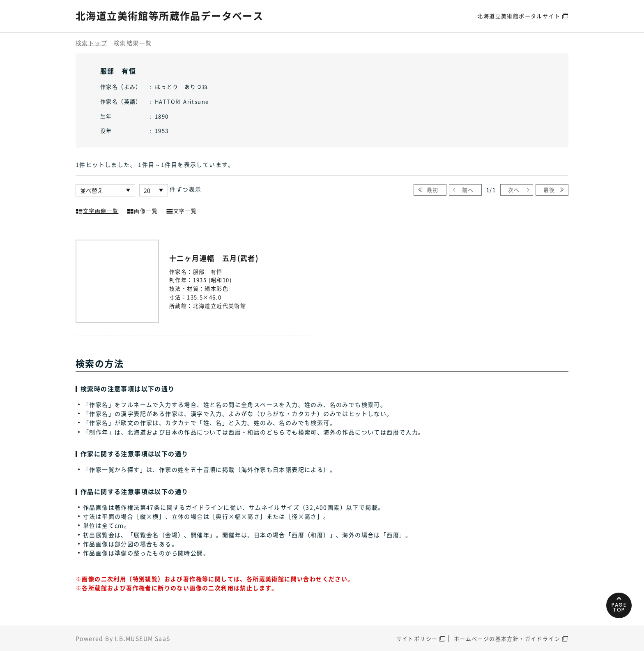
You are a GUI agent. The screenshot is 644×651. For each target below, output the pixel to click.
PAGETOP (619, 607)
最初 (433, 190)
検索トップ (91, 43)
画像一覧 (142, 210)
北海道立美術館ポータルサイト (519, 16)
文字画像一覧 (97, 210)
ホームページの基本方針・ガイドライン (507, 638)
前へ (468, 190)
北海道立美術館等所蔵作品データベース (169, 16)
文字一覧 (182, 210)
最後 (549, 190)
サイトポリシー (417, 638)
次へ (514, 190)
